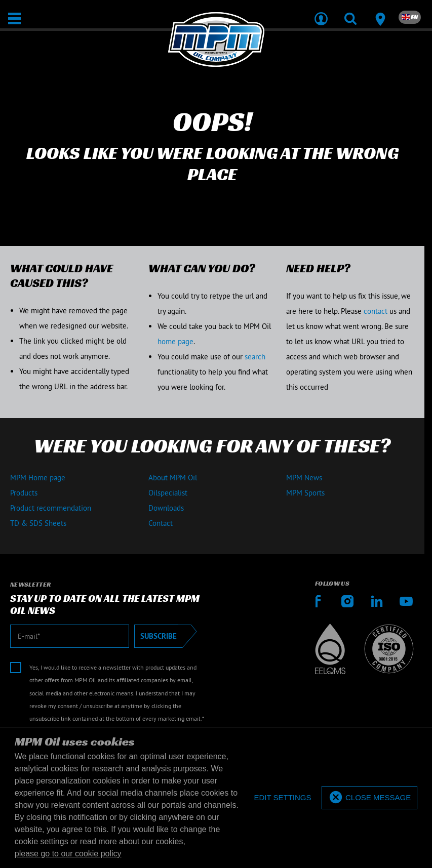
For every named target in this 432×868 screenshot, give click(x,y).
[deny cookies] (282, 798)
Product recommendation (51, 508)
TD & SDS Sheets (38, 523)
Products (24, 493)
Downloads (166, 508)
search (255, 357)
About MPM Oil (173, 478)
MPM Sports (305, 493)
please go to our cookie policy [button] (68, 854)
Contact (161, 523)
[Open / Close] (14, 18)
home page (175, 341)
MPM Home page (38, 478)
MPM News (304, 478)
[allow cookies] (369, 798)
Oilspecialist (168, 493)
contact (376, 311)
